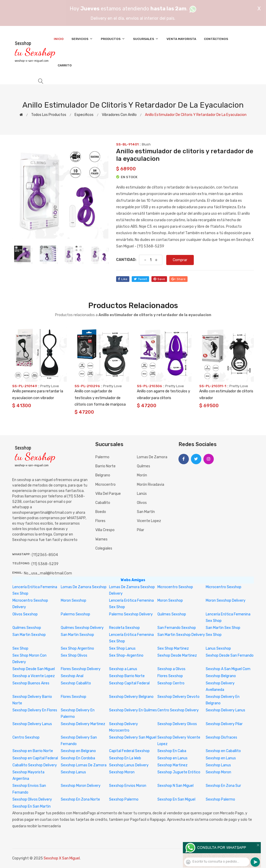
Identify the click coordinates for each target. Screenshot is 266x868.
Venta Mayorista (181, 39)
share (178, 279)
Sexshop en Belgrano (78, 751)
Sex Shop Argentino (77, 648)
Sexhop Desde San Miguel (34, 669)
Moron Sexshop (74, 600)
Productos (113, 39)
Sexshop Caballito (76, 683)
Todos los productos (49, 115)
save (159, 279)
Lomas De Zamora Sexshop (84, 587)
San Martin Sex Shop (223, 628)
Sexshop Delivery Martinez (83, 724)
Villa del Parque (108, 494)
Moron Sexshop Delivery (226, 600)
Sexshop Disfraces (221, 737)
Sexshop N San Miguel (175, 786)
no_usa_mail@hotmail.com (48, 573)
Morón (142, 475)
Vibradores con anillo (119, 115)
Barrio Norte (105, 466)
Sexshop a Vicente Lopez (34, 676)
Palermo (102, 457)
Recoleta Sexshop (124, 628)
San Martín (146, 512)
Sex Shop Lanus (122, 648)
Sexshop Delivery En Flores (35, 710)
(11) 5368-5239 (45, 564)
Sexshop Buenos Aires (31, 683)
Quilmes (144, 466)
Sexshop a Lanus (123, 669)
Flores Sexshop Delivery (81, 669)
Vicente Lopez (149, 521)
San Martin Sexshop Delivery (181, 635)
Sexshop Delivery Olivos (177, 724)
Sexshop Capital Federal (129, 683)
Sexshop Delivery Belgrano (131, 697)
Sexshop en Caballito (223, 751)
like (123, 279)
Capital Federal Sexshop (129, 751)
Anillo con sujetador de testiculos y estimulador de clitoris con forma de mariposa (100, 398)
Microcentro (105, 485)
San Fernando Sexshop (177, 628)
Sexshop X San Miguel (62, 858)
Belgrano (103, 475)
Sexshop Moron (122, 772)
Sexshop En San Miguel (176, 799)
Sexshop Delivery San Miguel (133, 737)
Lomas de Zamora (152, 457)
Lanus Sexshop (218, 648)
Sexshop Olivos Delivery (32, 799)
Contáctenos (216, 39)
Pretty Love (50, 386)
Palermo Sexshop (75, 614)
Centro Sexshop (26, 737)
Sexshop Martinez (172, 765)
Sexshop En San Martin (32, 806)
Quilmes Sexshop (172, 614)
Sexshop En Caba (172, 751)
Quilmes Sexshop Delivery (82, 628)
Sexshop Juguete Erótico (179, 772)
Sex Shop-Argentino (126, 655)
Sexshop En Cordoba (78, 758)
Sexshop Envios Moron (128, 786)
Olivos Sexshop (25, 614)
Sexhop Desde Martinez (177, 655)
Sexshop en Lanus (172, 758)
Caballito (103, 503)
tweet (140, 279)
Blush (146, 144)
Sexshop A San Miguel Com (228, 669)
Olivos (142, 503)
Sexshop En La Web (125, 758)
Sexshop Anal (72, 676)
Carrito (65, 65)
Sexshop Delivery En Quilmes (133, 710)
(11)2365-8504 (45, 555)
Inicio (59, 39)
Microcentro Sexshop (175, 587)
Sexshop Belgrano (221, 676)
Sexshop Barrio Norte (127, 676)
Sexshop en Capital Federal (35, 758)
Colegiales (104, 548)
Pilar (141, 530)
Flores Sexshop (170, 676)
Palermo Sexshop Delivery (131, 614)
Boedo (101, 512)
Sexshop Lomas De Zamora (84, 765)
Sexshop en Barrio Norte (33, 751)
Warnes (101, 539)
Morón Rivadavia (151, 485)
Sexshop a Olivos (171, 669)
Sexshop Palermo (124, 799)
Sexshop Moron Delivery (81, 786)
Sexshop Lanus (218, 765)
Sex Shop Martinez (173, 648)
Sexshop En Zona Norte (80, 799)
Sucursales (146, 39)
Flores (100, 521)
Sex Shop (214, 635)
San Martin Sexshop (29, 635)
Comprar (180, 260)
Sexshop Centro (171, 683)
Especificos (84, 115)
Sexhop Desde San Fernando (230, 655)
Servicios (82, 39)
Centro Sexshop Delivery (178, 710)
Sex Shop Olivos (74, 655)
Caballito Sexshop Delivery (35, 765)
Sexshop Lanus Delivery (129, 765)
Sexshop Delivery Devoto (178, 697)
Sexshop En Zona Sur (223, 786)
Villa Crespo (105, 530)
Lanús (142, 494)
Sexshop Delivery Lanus (225, 710)
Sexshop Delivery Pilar (224, 724)
